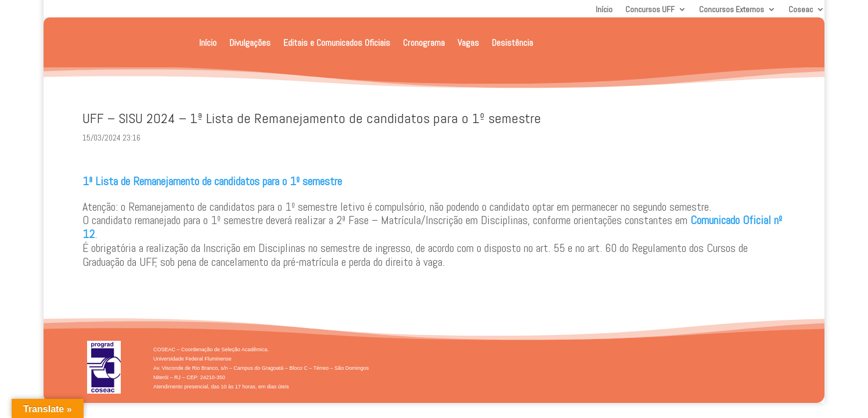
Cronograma (424, 43)
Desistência (512, 43)
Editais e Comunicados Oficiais (337, 43)
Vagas (468, 43)
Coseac (801, 10)
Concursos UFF (650, 10)
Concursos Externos (732, 10)
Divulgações (250, 43)
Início (604, 10)
